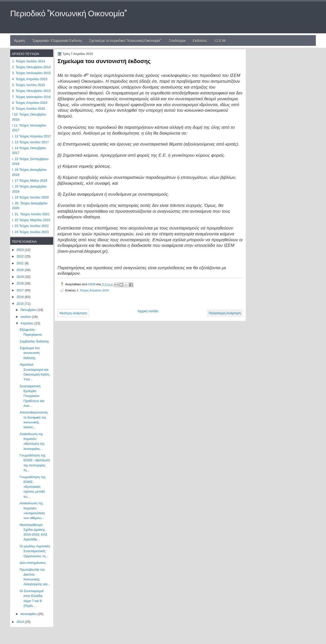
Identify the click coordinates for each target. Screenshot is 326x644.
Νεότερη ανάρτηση (73, 313)
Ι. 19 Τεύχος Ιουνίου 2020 (30, 197)
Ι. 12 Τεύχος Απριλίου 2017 (31, 136)
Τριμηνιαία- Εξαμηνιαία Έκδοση (57, 40)
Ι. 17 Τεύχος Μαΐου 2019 (30, 181)
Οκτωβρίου (29, 310)
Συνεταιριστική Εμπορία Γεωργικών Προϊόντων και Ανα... (32, 396)
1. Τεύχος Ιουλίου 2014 (29, 61)
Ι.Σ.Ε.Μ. (220, 40)
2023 (21, 250)
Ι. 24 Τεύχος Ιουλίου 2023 (30, 232)
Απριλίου (27, 323)
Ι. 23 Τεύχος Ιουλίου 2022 (30, 226)
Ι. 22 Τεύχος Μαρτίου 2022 (31, 220)
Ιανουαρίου (29, 614)
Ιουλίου (26, 317)
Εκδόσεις (200, 40)
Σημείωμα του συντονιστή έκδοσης (30, 353)
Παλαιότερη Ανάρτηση (225, 313)
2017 (21, 290)
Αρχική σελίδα (148, 311)
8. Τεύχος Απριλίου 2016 (30, 103)
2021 (21, 263)
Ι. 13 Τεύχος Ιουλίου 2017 (30, 142)
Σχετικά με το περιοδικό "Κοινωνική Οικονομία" (125, 40)
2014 (21, 622)
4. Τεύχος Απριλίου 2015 (93, 290)
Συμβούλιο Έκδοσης (34, 341)
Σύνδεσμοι (177, 40)
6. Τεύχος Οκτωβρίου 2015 (31, 91)
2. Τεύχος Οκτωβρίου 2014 (31, 67)
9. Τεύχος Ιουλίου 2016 (29, 109)
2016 (21, 297)
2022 (21, 256)
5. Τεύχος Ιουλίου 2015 (29, 85)
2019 (21, 277)
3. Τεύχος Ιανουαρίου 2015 (31, 73)
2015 (21, 304)
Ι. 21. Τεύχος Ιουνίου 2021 (31, 214)
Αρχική (19, 40)
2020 (21, 270)
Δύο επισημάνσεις (33, 563)
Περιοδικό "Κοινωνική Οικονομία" (69, 13)
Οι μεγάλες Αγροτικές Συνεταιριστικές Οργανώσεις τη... (35, 551)
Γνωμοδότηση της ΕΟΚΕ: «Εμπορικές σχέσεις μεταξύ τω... (33, 487)
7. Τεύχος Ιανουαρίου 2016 (31, 97)
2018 (21, 283)
